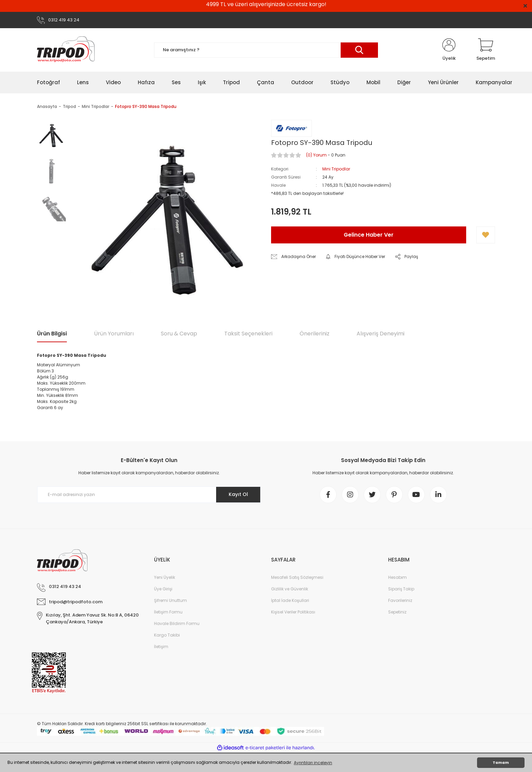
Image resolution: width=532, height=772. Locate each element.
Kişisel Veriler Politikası (293, 612)
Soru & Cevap (179, 334)
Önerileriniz (315, 334)
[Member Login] (449, 50)
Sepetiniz (397, 612)
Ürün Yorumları (114, 334)
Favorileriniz (400, 600)
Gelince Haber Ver (369, 235)
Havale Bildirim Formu (177, 623)
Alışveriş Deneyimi (381, 334)
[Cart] (486, 50)
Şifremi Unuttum (170, 600)
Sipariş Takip (401, 589)
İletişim (161, 647)
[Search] (266, 50)
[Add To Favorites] (486, 235)
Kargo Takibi (167, 635)
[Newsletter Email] (149, 495)
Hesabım (397, 577)
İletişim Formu (168, 612)
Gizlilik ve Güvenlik (290, 589)
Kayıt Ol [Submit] (238, 494)
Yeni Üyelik (165, 577)
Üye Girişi (163, 589)
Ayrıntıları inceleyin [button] (313, 763)
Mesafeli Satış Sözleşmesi (297, 577)
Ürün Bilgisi (52, 334)
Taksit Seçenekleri (248, 334)
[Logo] (66, 50)
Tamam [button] (501, 763)
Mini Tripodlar (336, 169)
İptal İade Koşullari (290, 600)
